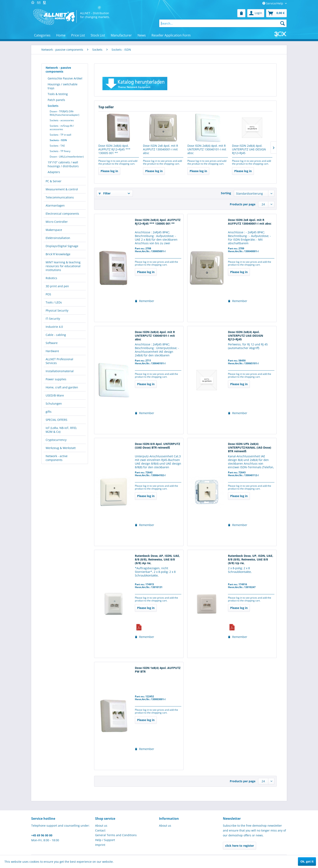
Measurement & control (62, 189)
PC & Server (54, 181)
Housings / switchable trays (63, 86)
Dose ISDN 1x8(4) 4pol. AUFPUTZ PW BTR (158, 670)
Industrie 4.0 (54, 327)
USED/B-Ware (55, 395)
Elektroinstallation (58, 238)
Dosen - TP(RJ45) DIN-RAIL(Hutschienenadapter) (64, 113)
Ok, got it (307, 861)
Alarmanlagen (55, 205)
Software (52, 343)
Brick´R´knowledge (58, 254)
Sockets (53, 106)
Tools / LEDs (54, 302)
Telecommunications (60, 197)
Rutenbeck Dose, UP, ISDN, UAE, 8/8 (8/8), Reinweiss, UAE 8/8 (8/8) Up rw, (251, 559)
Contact (100, 830)
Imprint (100, 845)
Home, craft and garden (62, 387)
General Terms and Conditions (116, 835)
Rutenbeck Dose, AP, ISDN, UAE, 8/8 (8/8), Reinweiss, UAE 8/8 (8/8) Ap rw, (157, 559)
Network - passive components (58, 70)
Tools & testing (58, 94)
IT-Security (53, 319)
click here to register (240, 846)
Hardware (52, 351)
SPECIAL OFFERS (56, 420)
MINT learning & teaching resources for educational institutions (63, 266)
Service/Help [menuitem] (273, 3)
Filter (105, 193)
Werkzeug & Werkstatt (61, 448)
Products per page (243, 204)
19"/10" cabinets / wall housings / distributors (63, 164)
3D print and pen (57, 286)
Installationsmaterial (60, 371)
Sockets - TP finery (60, 151)
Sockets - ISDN (58, 140)
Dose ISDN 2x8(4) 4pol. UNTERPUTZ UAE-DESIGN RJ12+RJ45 (249, 149)
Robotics (51, 278)
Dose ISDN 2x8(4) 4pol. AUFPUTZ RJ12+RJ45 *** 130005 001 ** (114, 149)
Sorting (226, 193)
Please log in (109, 171)
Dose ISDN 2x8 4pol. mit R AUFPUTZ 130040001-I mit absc (161, 149)
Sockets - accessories (62, 120)
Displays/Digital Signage (62, 246)
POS (48, 294)
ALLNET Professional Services (59, 361)
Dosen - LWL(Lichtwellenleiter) (67, 157)
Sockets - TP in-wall (60, 135)
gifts (49, 412)
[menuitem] (241, 13)
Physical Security (57, 310)
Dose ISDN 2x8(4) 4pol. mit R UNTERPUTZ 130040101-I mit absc (207, 149)
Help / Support (105, 840)
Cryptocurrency (56, 440)
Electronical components (62, 214)
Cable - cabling (56, 335)
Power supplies (56, 379)
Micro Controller (57, 222)
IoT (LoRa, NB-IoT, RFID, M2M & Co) (61, 430)
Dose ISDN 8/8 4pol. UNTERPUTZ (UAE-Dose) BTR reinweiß (157, 446)
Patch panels (56, 100)
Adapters (54, 172)
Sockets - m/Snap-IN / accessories (62, 128)
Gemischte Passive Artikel (65, 78)
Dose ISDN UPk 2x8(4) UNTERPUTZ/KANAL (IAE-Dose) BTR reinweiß (250, 448)
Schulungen (54, 403)
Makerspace (54, 230)
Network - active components (57, 458)
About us (101, 826)
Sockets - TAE (57, 146)
